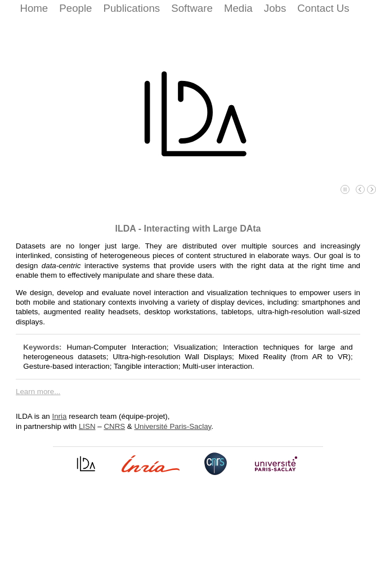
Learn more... (38, 392)
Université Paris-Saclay (173, 426)
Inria (60, 416)
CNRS (114, 426)
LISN (87, 426)
